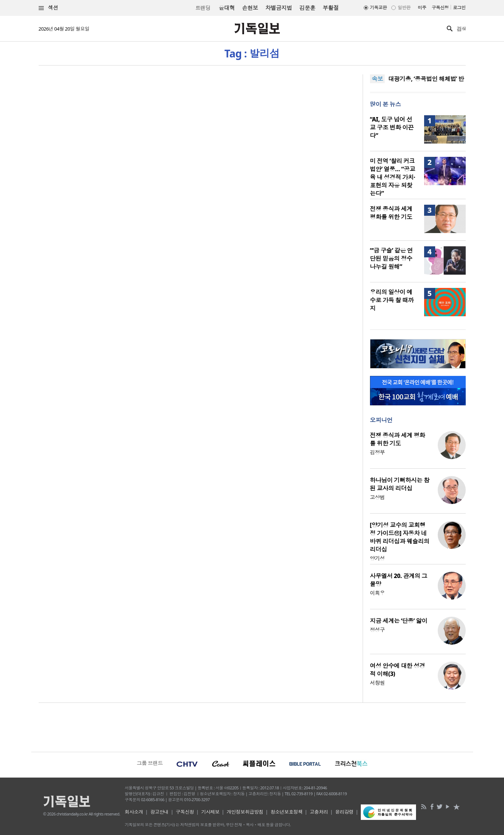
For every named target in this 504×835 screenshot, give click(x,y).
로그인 (459, 8)
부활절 (330, 8)
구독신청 (440, 8)
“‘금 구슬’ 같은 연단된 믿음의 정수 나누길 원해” (392, 258)
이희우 (377, 593)
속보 (378, 79)
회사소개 (134, 812)
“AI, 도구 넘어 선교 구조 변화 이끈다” (392, 127)
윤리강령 (344, 812)
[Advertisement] (252, 726)
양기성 (377, 558)
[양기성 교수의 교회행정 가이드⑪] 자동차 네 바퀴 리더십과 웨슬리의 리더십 (400, 537)
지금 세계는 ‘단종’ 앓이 (399, 621)
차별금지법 (279, 8)
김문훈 (307, 8)
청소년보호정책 (287, 812)
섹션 (49, 8)
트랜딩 (203, 8)
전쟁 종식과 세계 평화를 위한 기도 (391, 213)
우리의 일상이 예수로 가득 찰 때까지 (392, 300)
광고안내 (159, 812)
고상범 (377, 497)
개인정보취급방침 (245, 812)
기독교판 (378, 8)
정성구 (377, 630)
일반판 (404, 8)
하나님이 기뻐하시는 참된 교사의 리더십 (400, 484)
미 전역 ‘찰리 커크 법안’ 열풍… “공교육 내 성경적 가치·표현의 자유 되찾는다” (393, 177)
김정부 (377, 452)
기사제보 (210, 812)
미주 (422, 8)
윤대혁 (227, 8)
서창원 (377, 683)
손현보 (250, 8)
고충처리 (319, 812)
